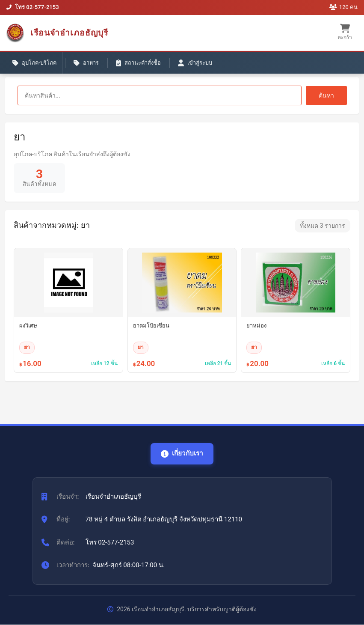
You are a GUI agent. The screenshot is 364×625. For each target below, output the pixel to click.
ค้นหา (326, 95)
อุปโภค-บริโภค (36, 64)
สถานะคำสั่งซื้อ (143, 64)
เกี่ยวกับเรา (182, 454)
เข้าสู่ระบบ (201, 64)
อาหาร (89, 64)
